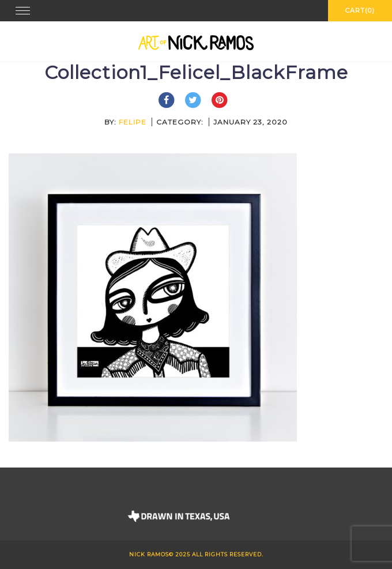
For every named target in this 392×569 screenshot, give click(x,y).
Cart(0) (360, 10)
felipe (133, 122)
